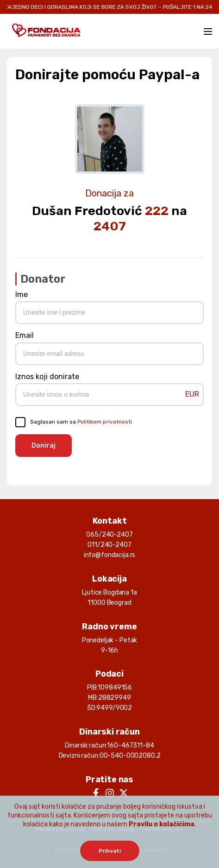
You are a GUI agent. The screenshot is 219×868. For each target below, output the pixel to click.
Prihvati (110, 851)
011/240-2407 (109, 545)
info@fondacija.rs (110, 555)
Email (25, 335)
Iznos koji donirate (47, 377)
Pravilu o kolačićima (162, 824)
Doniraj (44, 446)
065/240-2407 (109, 535)
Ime (22, 295)
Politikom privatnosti (105, 422)
